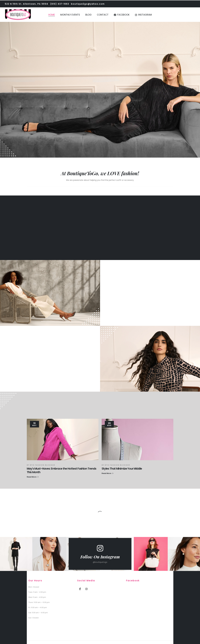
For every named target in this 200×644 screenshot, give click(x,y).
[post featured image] (63, 439)
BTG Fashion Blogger (43, 465)
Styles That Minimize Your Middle (122, 469)
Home (52, 15)
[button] (33, 477)
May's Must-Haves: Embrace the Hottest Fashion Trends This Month (62, 470)
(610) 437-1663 (60, 4)
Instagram (143, 15)
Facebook (122, 15)
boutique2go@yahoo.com (88, 4)
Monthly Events (70, 15)
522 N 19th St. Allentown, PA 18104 (27, 4)
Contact (103, 15)
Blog (88, 15)
